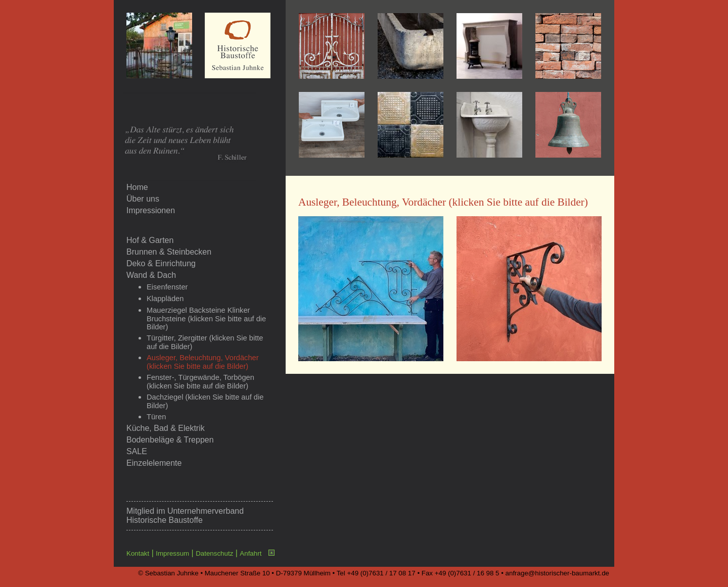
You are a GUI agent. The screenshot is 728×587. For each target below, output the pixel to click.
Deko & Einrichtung (161, 263)
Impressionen (151, 210)
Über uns (143, 199)
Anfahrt (251, 553)
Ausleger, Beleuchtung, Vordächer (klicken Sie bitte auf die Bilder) (203, 362)
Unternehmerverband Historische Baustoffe (185, 516)
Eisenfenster (167, 287)
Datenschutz (214, 553)
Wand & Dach (151, 275)
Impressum (172, 553)
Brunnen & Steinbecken (169, 252)
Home (137, 187)
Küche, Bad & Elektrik (166, 428)
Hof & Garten (150, 240)
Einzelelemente (154, 463)
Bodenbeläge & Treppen (170, 440)
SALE (137, 451)
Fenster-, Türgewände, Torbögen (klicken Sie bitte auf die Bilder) (200, 382)
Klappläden (165, 299)
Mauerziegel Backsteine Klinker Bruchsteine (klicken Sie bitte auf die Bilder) (206, 319)
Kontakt (138, 553)
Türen (156, 417)
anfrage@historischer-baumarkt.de (557, 573)
